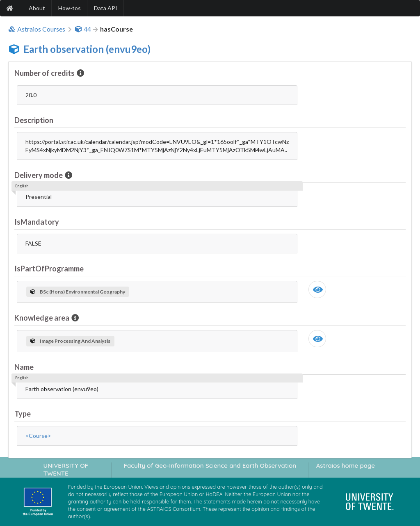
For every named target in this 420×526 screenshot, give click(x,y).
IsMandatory (37, 222)
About (37, 8)
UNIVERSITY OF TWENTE (66, 469)
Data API (106, 8)
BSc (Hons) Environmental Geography (78, 292)
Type (23, 414)
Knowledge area (42, 318)
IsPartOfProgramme (49, 269)
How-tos (70, 8)
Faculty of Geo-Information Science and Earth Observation (210, 466)
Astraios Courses (37, 29)
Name (24, 367)
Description (34, 120)
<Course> (38, 436)
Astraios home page (346, 466)
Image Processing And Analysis (70, 341)
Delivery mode (39, 175)
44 (83, 29)
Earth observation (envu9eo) (87, 49)
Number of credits (45, 73)
